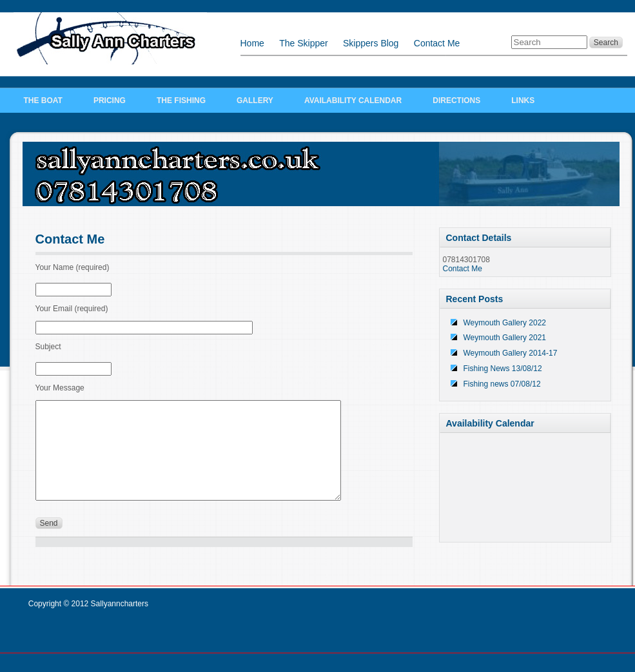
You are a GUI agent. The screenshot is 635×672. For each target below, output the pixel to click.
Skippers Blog (371, 43)
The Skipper (303, 43)
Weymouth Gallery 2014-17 (511, 353)
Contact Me (437, 43)
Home (252, 43)
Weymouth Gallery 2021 (505, 338)
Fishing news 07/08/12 (502, 384)
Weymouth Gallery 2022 (505, 323)
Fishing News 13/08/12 (503, 369)
